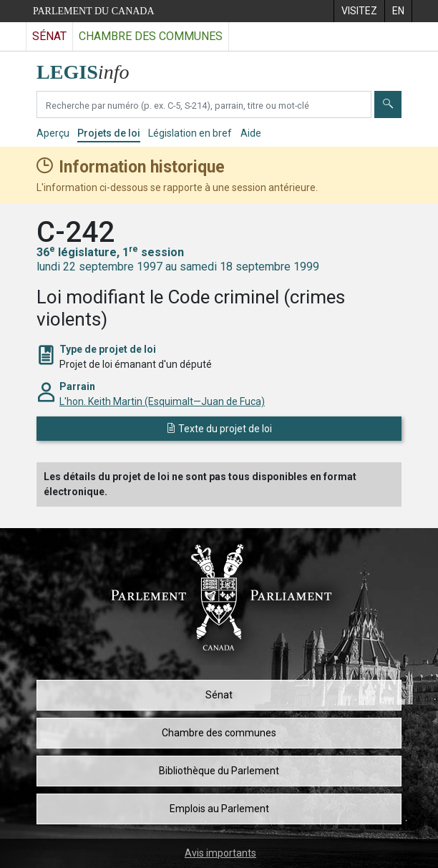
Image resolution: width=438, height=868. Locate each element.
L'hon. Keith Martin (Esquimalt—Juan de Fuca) (162, 401)
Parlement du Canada (94, 11)
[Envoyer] (388, 104)
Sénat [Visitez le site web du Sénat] (49, 36)
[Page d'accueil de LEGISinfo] (91, 68)
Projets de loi (109, 133)
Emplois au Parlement (219, 809)
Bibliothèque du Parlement (219, 771)
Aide (251, 133)
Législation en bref (190, 133)
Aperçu (53, 133)
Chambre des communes (219, 733)
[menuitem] (359, 11)
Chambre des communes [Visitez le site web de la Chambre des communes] (151, 36)
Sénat (219, 695)
